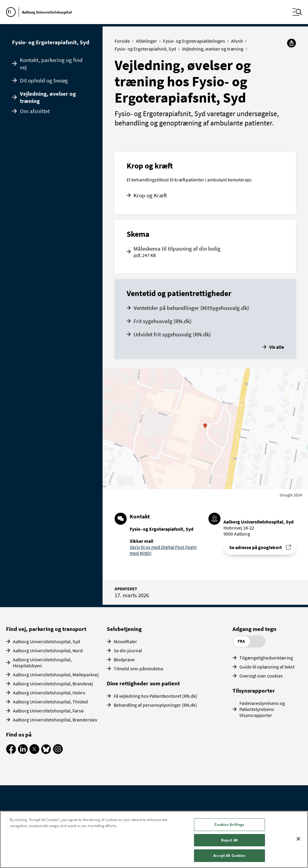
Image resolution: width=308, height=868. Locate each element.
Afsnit (238, 41)
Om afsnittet (35, 111)
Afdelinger (148, 41)
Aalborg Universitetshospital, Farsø (48, 711)
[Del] (291, 43)
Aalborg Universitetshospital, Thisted (50, 702)
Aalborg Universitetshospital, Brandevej (53, 684)
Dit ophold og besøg (44, 80)
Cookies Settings (229, 825)
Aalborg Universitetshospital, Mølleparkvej (56, 675)
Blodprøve (124, 659)
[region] (154, 839)
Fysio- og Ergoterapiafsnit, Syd (51, 42)
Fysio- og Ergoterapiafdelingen (195, 41)
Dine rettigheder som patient (143, 683)
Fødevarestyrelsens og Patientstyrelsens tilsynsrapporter (262, 709)
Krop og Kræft (150, 195)
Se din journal (128, 650)
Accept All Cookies (229, 856)
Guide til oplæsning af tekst (267, 667)
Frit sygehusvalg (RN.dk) (163, 321)
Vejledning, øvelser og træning (48, 97)
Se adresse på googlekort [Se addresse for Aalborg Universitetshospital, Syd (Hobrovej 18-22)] (256, 547)
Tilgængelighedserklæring (266, 658)
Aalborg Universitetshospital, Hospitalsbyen (42, 663)
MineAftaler (125, 641)
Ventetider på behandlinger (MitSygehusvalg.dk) (191, 308)
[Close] (298, 839)
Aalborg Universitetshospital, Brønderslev (55, 720)
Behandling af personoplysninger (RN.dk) (155, 705)
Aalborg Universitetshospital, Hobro (49, 693)
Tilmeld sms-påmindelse (139, 669)
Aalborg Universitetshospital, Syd (46, 641)
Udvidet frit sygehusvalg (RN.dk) (172, 334)
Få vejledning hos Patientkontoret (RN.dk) (156, 696)
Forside (124, 41)
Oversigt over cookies (261, 676)
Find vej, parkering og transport (46, 629)
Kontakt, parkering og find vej (51, 63)
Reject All (229, 840)
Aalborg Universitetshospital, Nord (48, 650)
